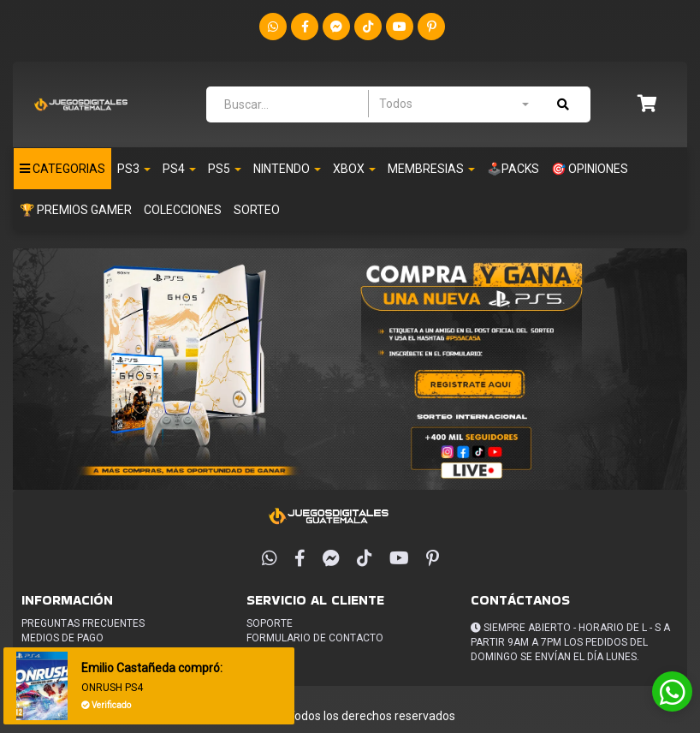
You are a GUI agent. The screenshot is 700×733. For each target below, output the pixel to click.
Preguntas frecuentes (83, 623)
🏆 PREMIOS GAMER (76, 210)
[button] (647, 105)
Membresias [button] (431, 169)
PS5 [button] (225, 169)
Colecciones (183, 210)
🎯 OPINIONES (590, 169)
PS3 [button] (134, 169)
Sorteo (257, 210)
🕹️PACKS (513, 169)
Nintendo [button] (287, 169)
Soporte (270, 623)
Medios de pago (62, 638)
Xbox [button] (354, 169)
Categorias (62, 169)
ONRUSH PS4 (112, 688)
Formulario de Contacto (315, 638)
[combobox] (454, 104)
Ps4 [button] (179, 169)
